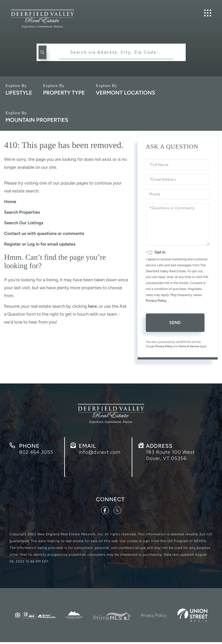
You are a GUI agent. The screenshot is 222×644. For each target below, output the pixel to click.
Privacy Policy (156, 301)
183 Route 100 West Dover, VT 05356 (171, 456)
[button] (42, 52)
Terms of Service (189, 346)
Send (175, 323)
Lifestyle (19, 93)
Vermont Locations (125, 93)
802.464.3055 (36, 453)
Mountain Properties (37, 120)
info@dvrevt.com (100, 453)
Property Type (64, 93)
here (92, 306)
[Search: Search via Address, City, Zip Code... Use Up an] (116, 52)
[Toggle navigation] (208, 13)
